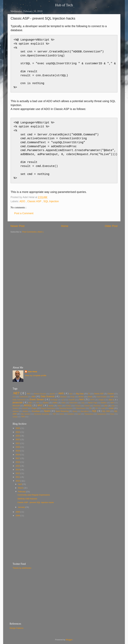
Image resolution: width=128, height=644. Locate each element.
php (106, 406)
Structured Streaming (42, 414)
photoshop (97, 406)
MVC (40, 405)
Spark (47, 411)
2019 (18, 451)
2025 (18, 428)
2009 (18, 512)
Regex (34, 408)
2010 (18, 481)
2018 (18, 455)
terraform (71, 414)
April (20, 484)
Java (111, 400)
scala (103, 408)
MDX (113, 403)
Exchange (54, 400)
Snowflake (36, 411)
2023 (18, 436)
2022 (18, 439)
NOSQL (69, 406)
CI (89, 394)
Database (63, 397)
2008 (18, 516)
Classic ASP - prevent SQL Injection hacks (36, 502)
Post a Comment (24, 213)
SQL (95, 411)
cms (14, 397)
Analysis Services (40, 394)
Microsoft (16, 406)
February (22, 492)
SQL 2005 (106, 411)
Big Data (80, 394)
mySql (51, 406)
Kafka (55, 403)
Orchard (78, 406)
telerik (62, 414)
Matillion (104, 403)
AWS (61, 393)
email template (101, 397)
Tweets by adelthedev (22, 568)
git (63, 400)
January (22, 507)
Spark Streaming (62, 411)
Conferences (24, 397)
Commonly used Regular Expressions (34, 495)
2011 (18, 477)
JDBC (31, 403)
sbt (97, 408)
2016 (18, 462)
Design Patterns (16, 628)
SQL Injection (51, 201)
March (21, 488)
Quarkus (16, 408)
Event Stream (37, 399)
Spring (75, 411)
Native (60, 406)
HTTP (93, 400)
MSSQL (28, 405)
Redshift (25, 408)
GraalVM (72, 400)
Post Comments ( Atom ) (33, 232)
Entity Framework (19, 400)
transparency (102, 414)
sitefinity (26, 411)
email (90, 397)
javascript (18, 402)
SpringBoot (85, 411)
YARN (23, 417)
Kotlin (64, 403)
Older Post (111, 226)
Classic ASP (35, 201)
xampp (15, 417)
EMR (112, 397)
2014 (18, 470)
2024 (18, 432)
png (113, 406)
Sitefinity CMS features (27, 499)
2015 (18, 466)
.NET (17, 393)
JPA (38, 403)
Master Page (93, 403)
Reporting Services (66, 408)
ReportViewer (81, 408)
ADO (23, 201)
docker (81, 397)
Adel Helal (32, 372)
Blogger (69, 640)
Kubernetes (74, 403)
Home (65, 226)
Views (112, 414)
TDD (55, 414)
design (73, 397)
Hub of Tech (64, 5)
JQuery (46, 403)
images (102, 400)
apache (53, 394)
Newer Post (17, 226)
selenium (16, 411)
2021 (18, 443)
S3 (91, 408)
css (34, 396)
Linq (83, 403)
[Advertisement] (65, 253)
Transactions (89, 414)
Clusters (111, 394)
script (111, 408)
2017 (18, 458)
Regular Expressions (48, 408)
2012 (18, 473)
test (79, 414)
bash (71, 394)
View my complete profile (36, 375)
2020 (18, 447)
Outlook (87, 406)
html (82, 399)
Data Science (48, 396)
